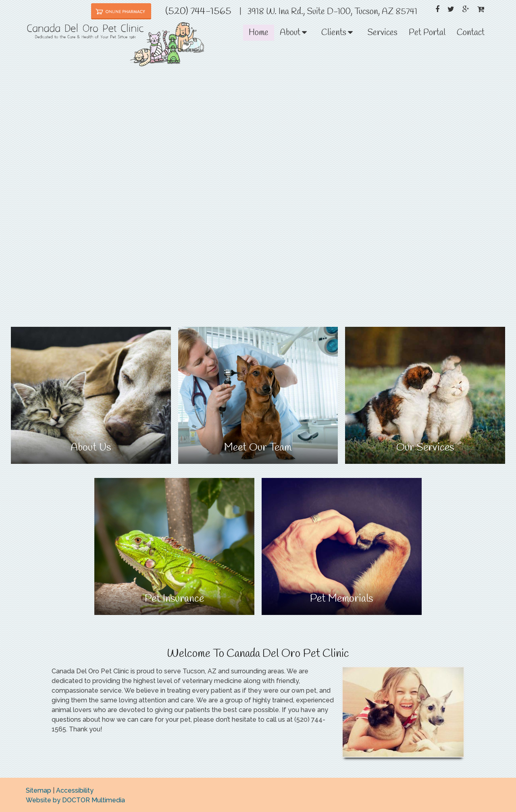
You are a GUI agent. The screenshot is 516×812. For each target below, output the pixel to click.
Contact (471, 33)
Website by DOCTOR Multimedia (75, 800)
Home (259, 33)
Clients (334, 33)
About (290, 33)
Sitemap (38, 790)
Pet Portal (427, 33)
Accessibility (75, 790)
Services (382, 33)
